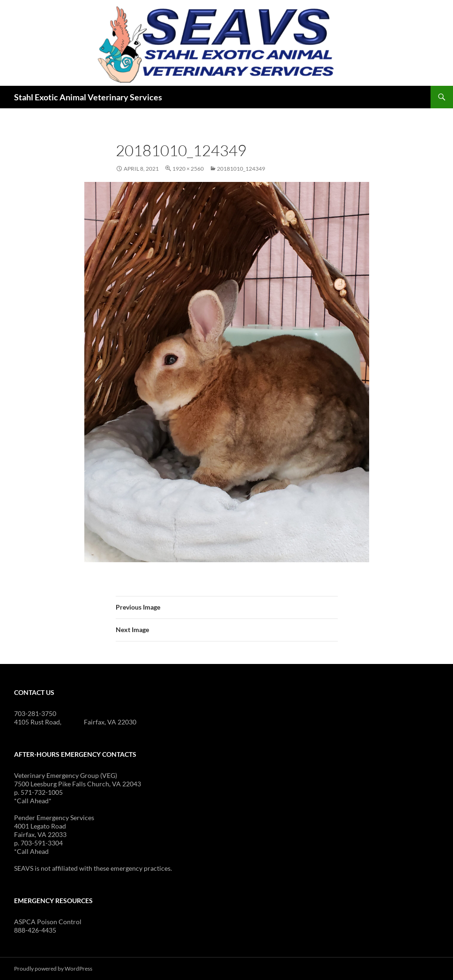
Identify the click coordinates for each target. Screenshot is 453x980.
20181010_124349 (241, 169)
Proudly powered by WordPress (53, 969)
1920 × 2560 (188, 169)
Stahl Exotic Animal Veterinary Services (88, 97)
